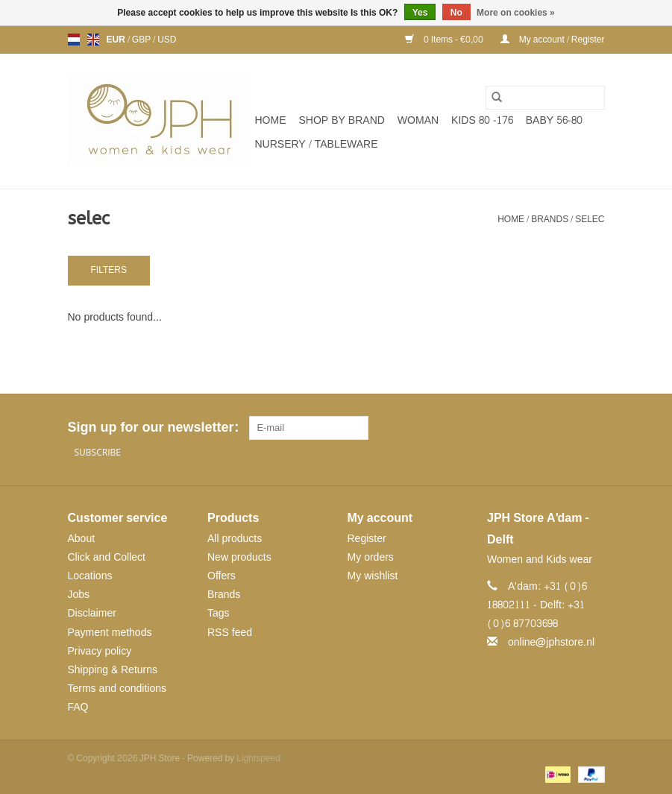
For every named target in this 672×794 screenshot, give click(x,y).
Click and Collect (107, 557)
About (82, 539)
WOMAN (418, 120)
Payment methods (110, 633)
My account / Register (553, 40)
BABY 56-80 (554, 120)
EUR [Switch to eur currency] (117, 40)
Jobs (79, 595)
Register (367, 539)
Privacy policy (100, 651)
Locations (90, 576)
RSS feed (230, 633)
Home (271, 120)
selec (590, 219)
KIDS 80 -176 (482, 120)
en (93, 40)
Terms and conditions (117, 689)
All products (235, 539)
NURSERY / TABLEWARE (317, 144)
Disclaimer (92, 613)
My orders (371, 557)
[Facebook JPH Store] (539, 428)
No (456, 13)
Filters (109, 270)
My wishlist (373, 576)
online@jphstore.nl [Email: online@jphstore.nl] (551, 642)
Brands (550, 219)
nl (74, 40)
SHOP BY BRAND (342, 120)
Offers (222, 576)
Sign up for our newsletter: (153, 428)
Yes (420, 13)
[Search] (545, 98)
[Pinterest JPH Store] (566, 428)
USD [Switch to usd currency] (167, 40)
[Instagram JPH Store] (593, 428)
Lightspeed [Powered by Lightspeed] (258, 758)
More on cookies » (516, 13)
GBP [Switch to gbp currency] (142, 40)
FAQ (78, 707)
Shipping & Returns (113, 670)
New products (239, 557)
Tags (219, 613)
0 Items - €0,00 (445, 40)
